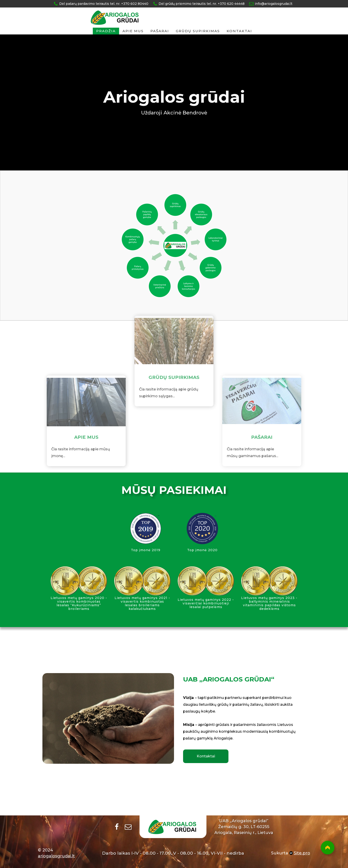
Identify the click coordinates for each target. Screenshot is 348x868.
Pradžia (106, 31)
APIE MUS (86, 454)
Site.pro (302, 853)
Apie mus (133, 31)
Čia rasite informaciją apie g (164, 372)
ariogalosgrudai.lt (56, 856)
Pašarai (160, 31)
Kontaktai (239, 31)
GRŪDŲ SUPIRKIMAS (198, 31)
